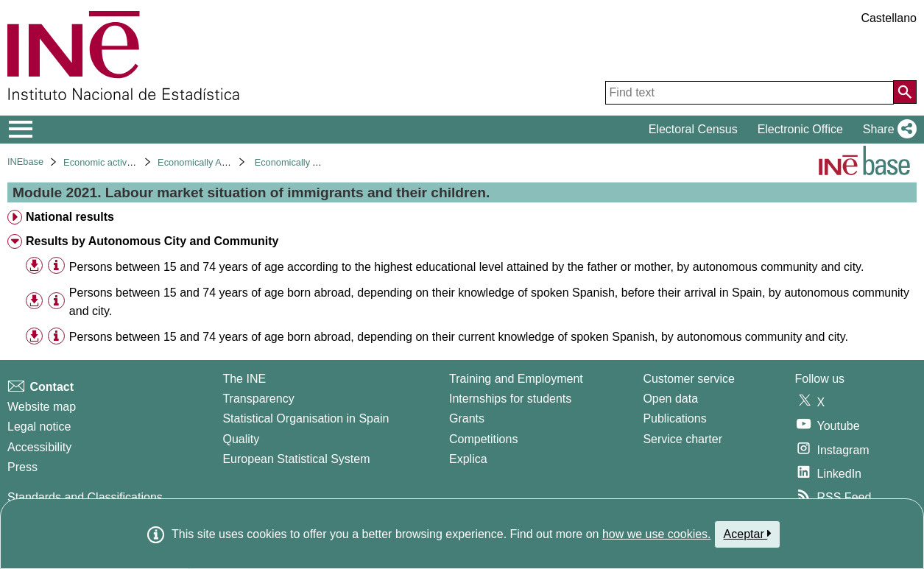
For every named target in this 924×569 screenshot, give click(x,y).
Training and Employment (516, 379)
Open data (670, 399)
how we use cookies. (657, 534)
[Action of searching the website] (905, 92)
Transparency (258, 399)
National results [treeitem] (70, 217)
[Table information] (56, 266)
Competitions (483, 439)
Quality (241, 439)
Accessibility (39, 447)
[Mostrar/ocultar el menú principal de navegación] (21, 130)
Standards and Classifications (85, 497)
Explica (468, 459)
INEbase (25, 162)
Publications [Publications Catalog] (674, 418)
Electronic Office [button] (800, 129)
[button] (887, 130)
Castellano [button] (889, 18)
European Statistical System (296, 459)
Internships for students (510, 399)
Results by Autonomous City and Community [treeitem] (152, 241)
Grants (467, 418)
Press (22, 467)
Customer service (688, 379)
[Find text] (750, 93)
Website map (42, 407)
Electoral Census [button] (693, 129)
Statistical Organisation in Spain (306, 418)
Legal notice (39, 427)
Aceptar (748, 534)
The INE (244, 379)
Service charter (683, 439)
